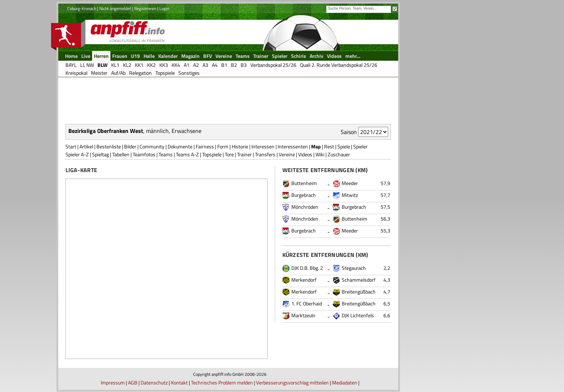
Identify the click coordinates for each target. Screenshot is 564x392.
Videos (305, 154)
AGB (133, 382)
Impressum (113, 382)
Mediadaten (345, 382)
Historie (240, 146)
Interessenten (293, 146)
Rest (329, 146)
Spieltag (101, 154)
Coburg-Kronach (82, 8)
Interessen (263, 146)
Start (71, 146)
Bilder (130, 146)
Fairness (205, 146)
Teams (166, 154)
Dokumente (180, 146)
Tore (229, 154)
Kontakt (179, 382)
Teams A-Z (187, 154)
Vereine (287, 154)
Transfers (265, 154)
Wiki (320, 154)
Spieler (360, 146)
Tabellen (121, 154)
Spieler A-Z (77, 154)
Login (164, 8)
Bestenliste (109, 146)
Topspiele (212, 154)
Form (223, 146)
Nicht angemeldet (115, 8)
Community (152, 146)
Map (316, 146)
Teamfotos (144, 154)
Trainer (244, 154)
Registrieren (145, 8)
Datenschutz (154, 382)
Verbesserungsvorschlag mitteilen (292, 382)
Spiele (344, 146)
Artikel (86, 146)
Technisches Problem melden (222, 382)
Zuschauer (339, 154)
